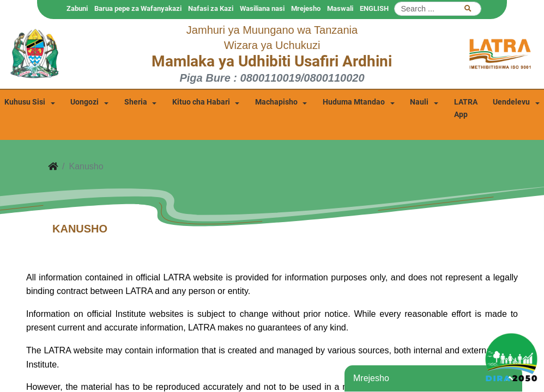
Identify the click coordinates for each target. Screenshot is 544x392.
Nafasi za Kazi (211, 8)
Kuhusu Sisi (25, 102)
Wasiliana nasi (262, 8)
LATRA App (466, 108)
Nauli (419, 102)
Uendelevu (511, 102)
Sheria (136, 102)
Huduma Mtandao (354, 102)
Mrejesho (306, 8)
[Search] (438, 9)
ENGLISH (374, 8)
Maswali (340, 8)
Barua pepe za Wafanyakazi (138, 8)
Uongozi (84, 102)
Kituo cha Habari (201, 102)
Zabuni (77, 8)
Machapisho (276, 102)
